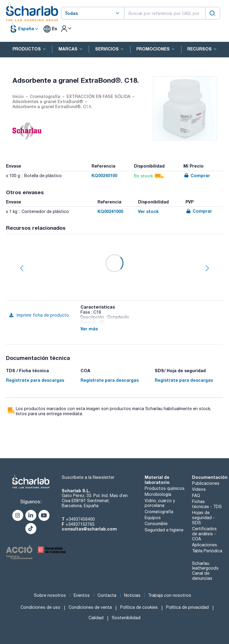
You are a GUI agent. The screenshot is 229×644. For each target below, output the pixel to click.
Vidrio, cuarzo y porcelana (160, 503)
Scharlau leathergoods (205, 566)
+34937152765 (80, 524)
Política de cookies (139, 607)
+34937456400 (80, 519)
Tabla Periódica (207, 551)
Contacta (107, 595)
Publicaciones (206, 483)
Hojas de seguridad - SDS (203, 518)
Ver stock (148, 211)
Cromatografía (159, 512)
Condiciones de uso (40, 607)
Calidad (96, 618)
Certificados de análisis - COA (204, 534)
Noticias (132, 595)
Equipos (153, 518)
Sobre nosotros (50, 595)
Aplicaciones (205, 545)
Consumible (156, 524)
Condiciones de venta (90, 607)
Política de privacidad (187, 607)
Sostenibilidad (126, 618)
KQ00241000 (110, 211)
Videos (199, 489)
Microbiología (158, 494)
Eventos (82, 595)
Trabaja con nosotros (170, 595)
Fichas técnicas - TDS (207, 504)
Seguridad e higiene (164, 530)
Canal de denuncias (202, 576)
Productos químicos (165, 488)
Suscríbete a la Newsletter (88, 477)
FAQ (196, 496)
